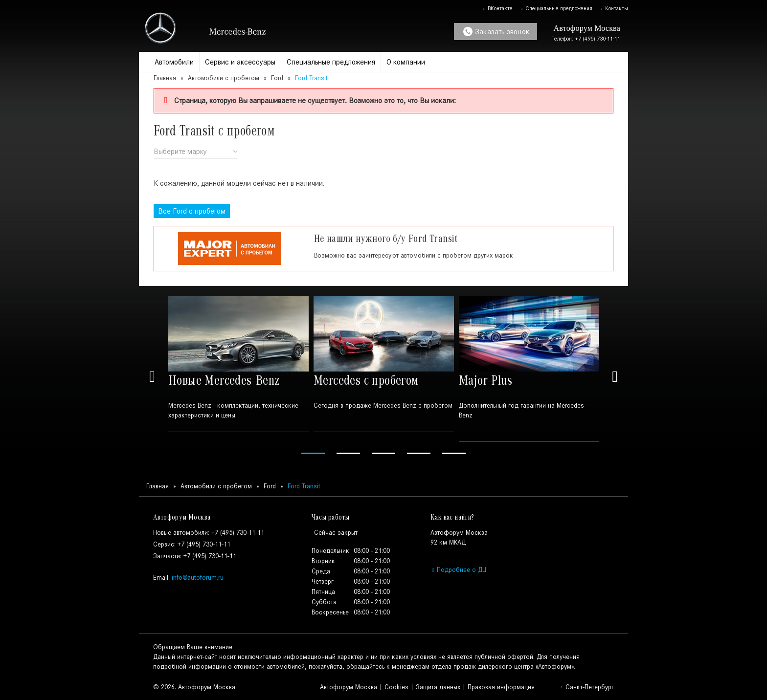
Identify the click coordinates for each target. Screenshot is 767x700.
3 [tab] (383, 453)
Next (615, 377)
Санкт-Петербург (587, 687)
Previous (152, 377)
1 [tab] (313, 453)
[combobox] (195, 152)
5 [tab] (454, 453)
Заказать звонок (496, 32)
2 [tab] (348, 453)
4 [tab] (419, 453)
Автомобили (174, 62)
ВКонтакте (497, 8)
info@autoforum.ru (198, 578)
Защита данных (438, 687)
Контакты (614, 8)
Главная (165, 78)
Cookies (396, 687)
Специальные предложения (556, 8)
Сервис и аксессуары (240, 62)
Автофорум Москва (349, 687)
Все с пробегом (192, 211)
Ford (277, 78)
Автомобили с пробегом (224, 78)
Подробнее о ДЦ (458, 570)
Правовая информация (501, 687)
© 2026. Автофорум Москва (194, 687)
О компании (406, 62)
